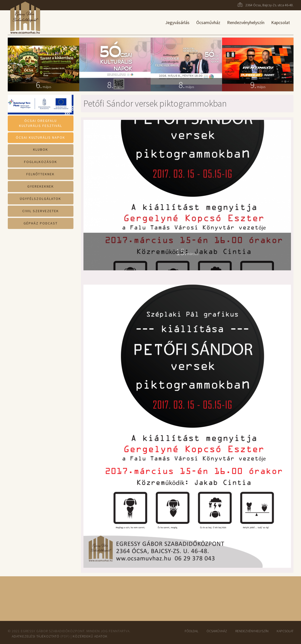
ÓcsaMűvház (217, 631)
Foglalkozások (41, 162)
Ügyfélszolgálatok (40, 199)
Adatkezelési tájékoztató (36, 636)
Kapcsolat (281, 22)
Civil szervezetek (41, 211)
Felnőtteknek (40, 174)
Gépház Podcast (41, 223)
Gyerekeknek (41, 186)
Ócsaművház (208, 22)
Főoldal (191, 631)
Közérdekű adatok (90, 636)
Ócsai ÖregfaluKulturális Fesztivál (41, 123)
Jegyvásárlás (177, 22)
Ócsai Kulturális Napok (40, 137)
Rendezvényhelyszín (246, 22)
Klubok (41, 149)
